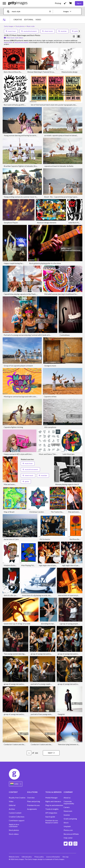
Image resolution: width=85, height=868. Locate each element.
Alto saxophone (50, 427)
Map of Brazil (9, 512)
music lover (11, 31)
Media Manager (52, 798)
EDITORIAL (29, 20)
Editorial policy (27, 857)
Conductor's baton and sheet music (17, 744)
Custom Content (15, 813)
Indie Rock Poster (75, 223)
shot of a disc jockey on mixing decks (18, 595)
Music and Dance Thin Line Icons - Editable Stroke (58, 454)
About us (67, 798)
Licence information (53, 857)
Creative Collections (17, 817)
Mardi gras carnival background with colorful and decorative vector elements (33, 396)
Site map (66, 857)
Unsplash (67, 826)
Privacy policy (39, 857)
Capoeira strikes (50, 396)
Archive (12, 809)
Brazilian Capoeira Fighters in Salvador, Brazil (21, 166)
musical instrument (29, 31)
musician (63, 31)
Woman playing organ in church (67, 484)
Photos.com (68, 830)
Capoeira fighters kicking (13, 427)
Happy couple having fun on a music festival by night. (24, 263)
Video (11, 801)
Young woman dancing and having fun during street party (25, 135)
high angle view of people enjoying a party (55, 565)
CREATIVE (18, 20)
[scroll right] (79, 31)
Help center (68, 838)
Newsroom (68, 811)
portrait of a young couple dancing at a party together (51, 684)
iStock (66, 823)
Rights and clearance (53, 801)
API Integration (51, 813)
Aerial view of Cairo (11, 539)
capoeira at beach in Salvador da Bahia (59, 166)
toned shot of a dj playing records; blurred (38, 595)
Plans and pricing (34, 801)
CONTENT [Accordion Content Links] (13, 792)
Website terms (14, 857)
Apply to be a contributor (14, 825)
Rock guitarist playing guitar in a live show (45, 263)
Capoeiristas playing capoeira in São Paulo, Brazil (22, 294)
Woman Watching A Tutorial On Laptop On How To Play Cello (51, 72)
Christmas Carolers (37, 512)
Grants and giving (70, 819)
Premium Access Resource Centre (52, 821)
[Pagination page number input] (29, 753)
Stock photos (14, 830)
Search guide (50, 817)
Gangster (61, 714)
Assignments (32, 809)
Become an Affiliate (71, 834)
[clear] (51, 11)
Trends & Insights (52, 809)
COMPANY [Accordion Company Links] (68, 792)
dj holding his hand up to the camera (54, 624)
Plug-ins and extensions (54, 805)
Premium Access (33, 805)
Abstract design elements (47, 223)
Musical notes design (70, 72)
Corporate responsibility (69, 802)
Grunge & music (50, 366)
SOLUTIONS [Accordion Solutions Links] (32, 792)
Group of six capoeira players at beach (18, 366)
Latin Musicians (69, 454)
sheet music (48, 31)
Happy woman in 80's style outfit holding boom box (23, 454)
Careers (67, 807)
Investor (67, 815)
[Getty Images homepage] (18, 3)
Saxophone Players (11, 223)
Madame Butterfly (11, 565)
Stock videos (14, 834)
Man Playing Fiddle (29, 565)
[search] (9, 11)
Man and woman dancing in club (16, 484)
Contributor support (17, 820)
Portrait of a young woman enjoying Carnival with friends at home (28, 335)
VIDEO (38, 20)
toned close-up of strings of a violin (17, 624)
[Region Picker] (16, 784)
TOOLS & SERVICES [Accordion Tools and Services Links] (53, 792)
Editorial (12, 805)
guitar (75, 31)
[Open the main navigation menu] (4, 3)
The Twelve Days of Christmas (62, 512)
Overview (31, 798)
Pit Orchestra (45, 539)
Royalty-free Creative (17, 798)
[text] (30, 11)
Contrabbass (65, 335)
